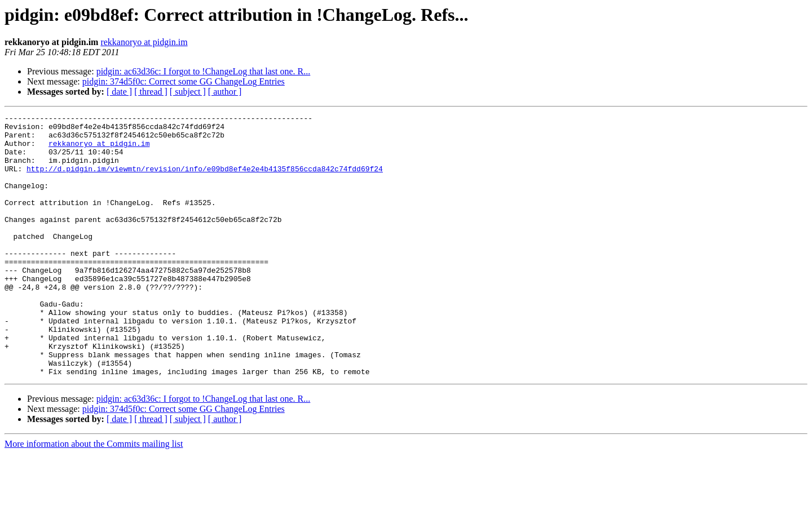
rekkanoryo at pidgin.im (144, 42)
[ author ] (225, 92)
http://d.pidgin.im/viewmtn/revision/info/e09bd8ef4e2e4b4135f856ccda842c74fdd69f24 (205, 180)
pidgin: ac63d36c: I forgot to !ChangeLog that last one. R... (204, 71)
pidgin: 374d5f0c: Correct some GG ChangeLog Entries (184, 81)
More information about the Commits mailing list (94, 496)
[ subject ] (188, 92)
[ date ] (119, 92)
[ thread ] (151, 92)
